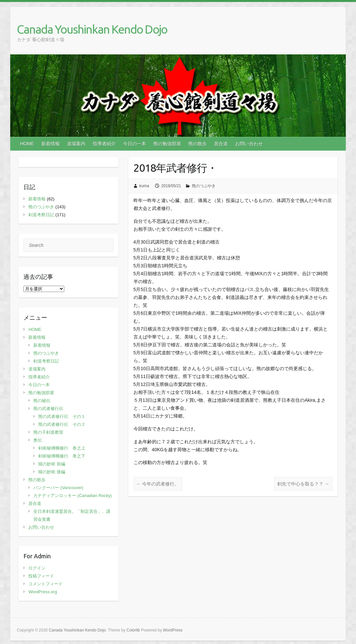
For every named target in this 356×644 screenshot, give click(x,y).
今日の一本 (134, 144)
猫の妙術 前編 (52, 464)
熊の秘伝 (42, 401)
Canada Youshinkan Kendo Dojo (92, 29)
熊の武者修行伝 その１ (62, 416)
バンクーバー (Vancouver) (58, 488)
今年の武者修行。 (158, 484)
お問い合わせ (249, 144)
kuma (144, 186)
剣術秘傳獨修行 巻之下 (62, 456)
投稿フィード (41, 576)
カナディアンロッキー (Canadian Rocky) (73, 496)
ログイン (37, 568)
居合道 (221, 144)
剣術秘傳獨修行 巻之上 (62, 448)
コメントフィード (45, 584)
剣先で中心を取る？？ (303, 484)
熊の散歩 (197, 144)
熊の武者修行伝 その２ (62, 424)
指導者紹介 (104, 144)
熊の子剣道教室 (48, 432)
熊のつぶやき (204, 186)
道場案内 (76, 144)
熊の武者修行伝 (48, 409)
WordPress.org (43, 592)
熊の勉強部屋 (167, 144)
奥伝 (38, 440)
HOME (27, 144)
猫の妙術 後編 (52, 472)
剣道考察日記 (41, 215)
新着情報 (50, 144)
